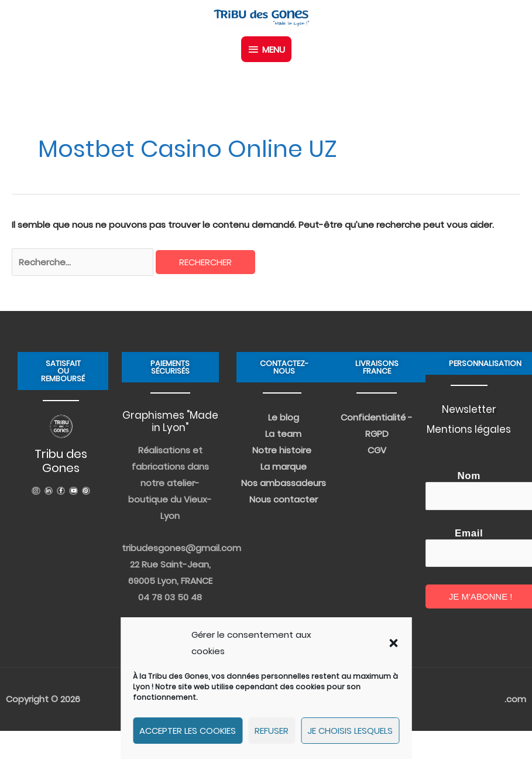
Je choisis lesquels (350, 731)
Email (469, 533)
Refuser (272, 731)
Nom (469, 476)
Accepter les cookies (188, 731)
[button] (393, 643)
